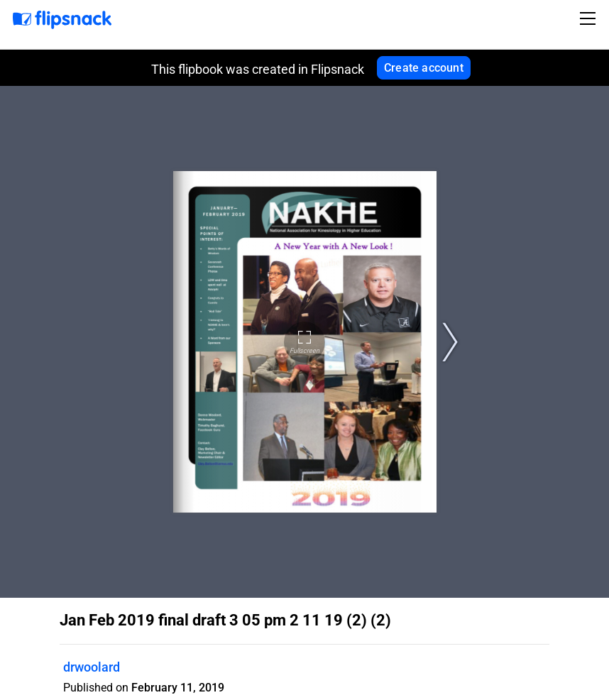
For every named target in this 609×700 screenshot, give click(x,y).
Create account (424, 68)
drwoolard (92, 667)
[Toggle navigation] (590, 18)
